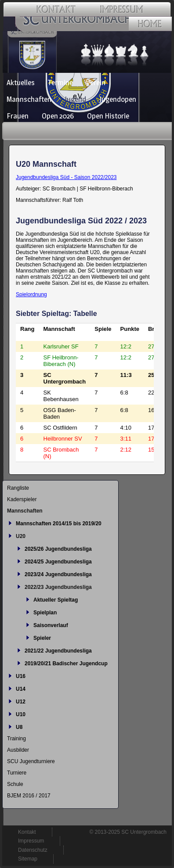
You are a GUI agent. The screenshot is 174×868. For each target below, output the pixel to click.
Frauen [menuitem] (18, 116)
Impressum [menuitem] (31, 841)
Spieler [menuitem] (42, 638)
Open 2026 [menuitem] (58, 116)
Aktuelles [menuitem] (21, 82)
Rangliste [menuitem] (18, 488)
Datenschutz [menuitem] (33, 850)
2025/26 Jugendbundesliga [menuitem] (58, 549)
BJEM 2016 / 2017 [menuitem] (29, 796)
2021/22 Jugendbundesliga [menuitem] (58, 651)
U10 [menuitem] (21, 714)
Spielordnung (31, 294)
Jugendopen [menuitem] (118, 99)
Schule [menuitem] (15, 784)
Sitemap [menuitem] (28, 859)
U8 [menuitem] (19, 727)
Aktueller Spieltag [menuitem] (56, 600)
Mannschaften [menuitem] (29, 99)
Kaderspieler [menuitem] (22, 499)
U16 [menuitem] (21, 676)
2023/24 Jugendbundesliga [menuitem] (58, 574)
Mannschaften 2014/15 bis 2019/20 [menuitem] (59, 524)
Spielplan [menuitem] (45, 613)
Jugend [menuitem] (75, 99)
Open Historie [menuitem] (108, 116)
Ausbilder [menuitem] (18, 750)
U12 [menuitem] (21, 702)
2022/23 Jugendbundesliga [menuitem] (58, 587)
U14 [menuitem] (21, 689)
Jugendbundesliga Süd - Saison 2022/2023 (66, 177)
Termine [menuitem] (60, 82)
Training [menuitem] (16, 739)
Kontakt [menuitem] (27, 832)
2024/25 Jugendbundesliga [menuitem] (58, 562)
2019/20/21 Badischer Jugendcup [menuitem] (66, 664)
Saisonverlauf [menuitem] (51, 625)
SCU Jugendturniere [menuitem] (31, 761)
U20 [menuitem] (21, 536)
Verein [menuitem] (96, 82)
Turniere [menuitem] (17, 773)
